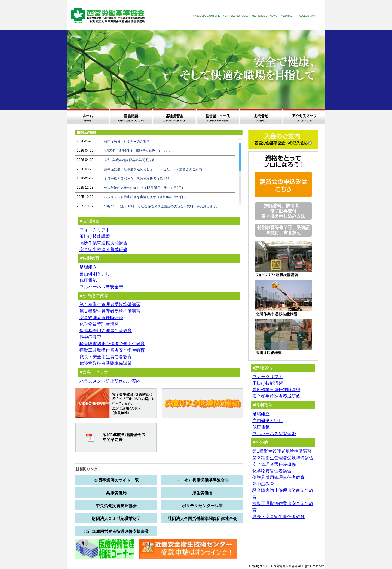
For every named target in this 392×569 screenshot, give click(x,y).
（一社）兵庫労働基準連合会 (202, 480)
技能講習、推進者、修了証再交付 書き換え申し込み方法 (283, 211)
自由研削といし (95, 274)
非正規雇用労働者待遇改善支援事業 (116, 531)
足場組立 (88, 267)
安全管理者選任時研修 (101, 318)
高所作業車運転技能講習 (103, 243)
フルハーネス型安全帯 (101, 287)
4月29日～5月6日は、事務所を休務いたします (138, 151)
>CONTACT (287, 16)
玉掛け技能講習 (95, 236)
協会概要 (131, 117)
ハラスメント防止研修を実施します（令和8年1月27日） (145, 197)
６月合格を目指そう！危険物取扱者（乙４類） (138, 179)
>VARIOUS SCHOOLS (236, 16)
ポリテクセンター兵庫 (202, 506)
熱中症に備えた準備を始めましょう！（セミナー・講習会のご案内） (155, 169)
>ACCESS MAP (306, 16)
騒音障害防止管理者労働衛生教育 (112, 344)
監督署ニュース (218, 117)
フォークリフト (95, 230)
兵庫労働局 (116, 493)
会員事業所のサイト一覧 (116, 480)
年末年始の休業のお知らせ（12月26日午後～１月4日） (144, 188)
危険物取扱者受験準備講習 (106, 363)
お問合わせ (261, 117)
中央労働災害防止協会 (116, 506)
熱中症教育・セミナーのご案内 (127, 142)
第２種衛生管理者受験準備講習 (110, 311)
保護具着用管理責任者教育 (106, 331)
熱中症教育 (90, 337)
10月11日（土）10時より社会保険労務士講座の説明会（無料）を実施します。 (162, 206)
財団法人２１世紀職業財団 (116, 518)
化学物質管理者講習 (99, 324)
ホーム (88, 117)
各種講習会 (174, 117)
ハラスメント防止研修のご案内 (110, 381)
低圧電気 (88, 280)
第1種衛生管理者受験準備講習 (282, 451)
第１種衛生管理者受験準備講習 (110, 305)
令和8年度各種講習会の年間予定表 (129, 160)
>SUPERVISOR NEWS (265, 16)
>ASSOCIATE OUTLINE (207, 16)
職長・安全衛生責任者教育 (106, 357)
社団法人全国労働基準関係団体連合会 (202, 518)
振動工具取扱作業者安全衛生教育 (112, 350)
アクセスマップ (304, 117)
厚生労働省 (202, 493)
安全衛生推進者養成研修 (103, 250)
